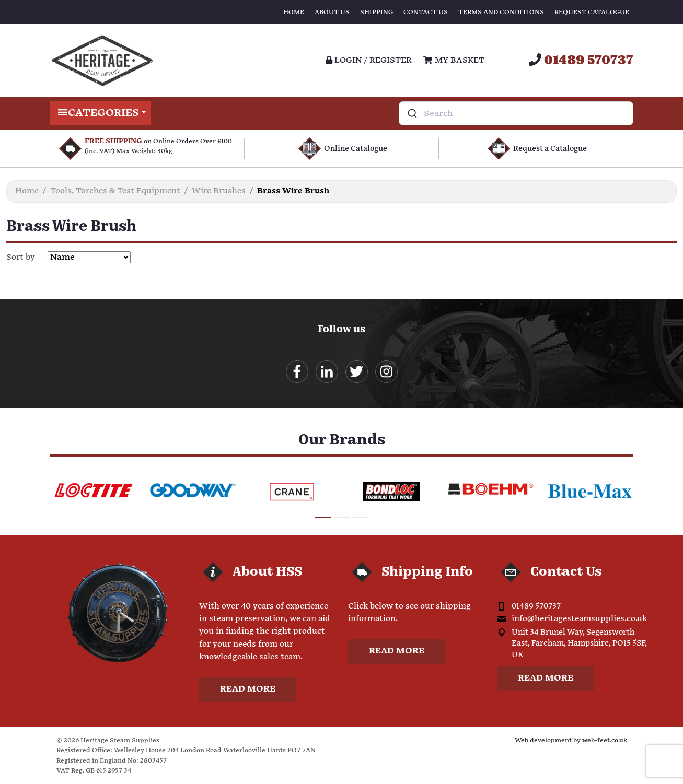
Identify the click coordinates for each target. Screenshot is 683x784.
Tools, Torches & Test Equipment (115, 191)
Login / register (369, 60)
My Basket (454, 60)
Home (294, 12)
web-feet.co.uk (605, 740)
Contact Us (426, 12)
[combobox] (516, 113)
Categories (101, 113)
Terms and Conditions (501, 12)
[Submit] (412, 113)
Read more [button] (248, 689)
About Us (332, 12)
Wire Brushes (219, 191)
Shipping (377, 12)
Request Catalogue (592, 12)
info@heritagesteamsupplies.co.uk (579, 619)
